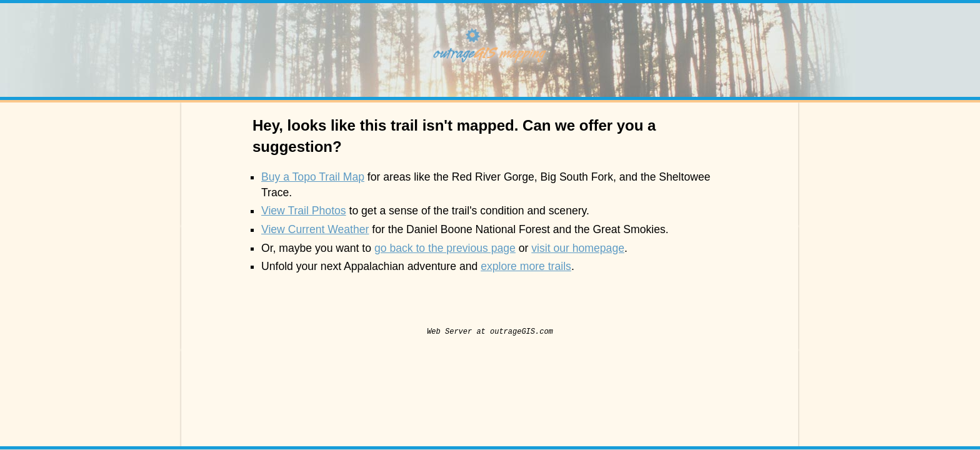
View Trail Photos (304, 211)
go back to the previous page (445, 248)
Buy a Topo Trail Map (313, 177)
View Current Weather (315, 229)
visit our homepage (578, 248)
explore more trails (526, 266)
